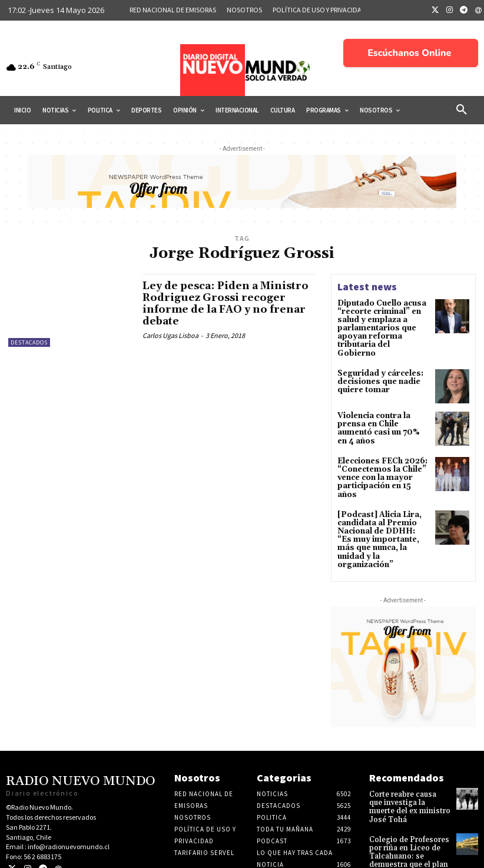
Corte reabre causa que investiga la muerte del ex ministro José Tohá (407, 776)
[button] (462, 110)
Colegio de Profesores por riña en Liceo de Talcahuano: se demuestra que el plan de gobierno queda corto (407, 824)
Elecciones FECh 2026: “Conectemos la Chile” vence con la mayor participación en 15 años (381, 465)
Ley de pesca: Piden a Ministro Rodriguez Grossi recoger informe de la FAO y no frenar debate (223, 303)
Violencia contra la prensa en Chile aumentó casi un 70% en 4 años (383, 417)
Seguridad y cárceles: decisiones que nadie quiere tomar (377, 370)
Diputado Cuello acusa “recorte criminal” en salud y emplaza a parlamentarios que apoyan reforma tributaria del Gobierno (381, 323)
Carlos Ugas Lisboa (170, 335)
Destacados (29, 342)
